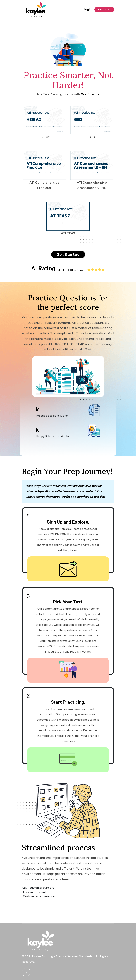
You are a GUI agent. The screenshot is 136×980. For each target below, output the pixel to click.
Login (88, 9)
